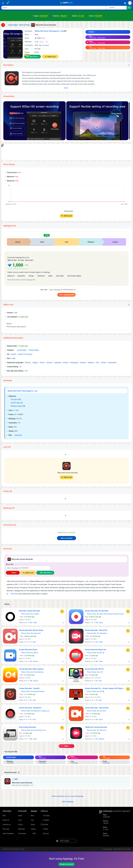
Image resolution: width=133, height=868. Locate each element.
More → (66, 746)
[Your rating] (43, 42)
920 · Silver (98, 622)
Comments (22, 833)
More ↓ (67, 88)
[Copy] (129, 65)
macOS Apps (14, 403)
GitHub (44, 824)
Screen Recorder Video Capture (31, 669)
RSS (33, 833)
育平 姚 (102, 652)
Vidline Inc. (103, 730)
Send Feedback (8, 833)
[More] (63, 622)
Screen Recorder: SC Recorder (97, 611)
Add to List (51, 57)
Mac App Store (32, 57)
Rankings (21, 829)
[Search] (54, 8)
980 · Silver (32, 739)
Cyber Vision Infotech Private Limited (111, 614)
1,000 (40, 38)
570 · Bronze (33, 661)
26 (15, 414)
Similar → (91, 32)
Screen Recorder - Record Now (97, 708)
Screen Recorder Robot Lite (96, 649)
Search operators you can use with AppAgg (67, 796)
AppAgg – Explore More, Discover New (119, 849)
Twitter (44, 829)
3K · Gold (98, 681)
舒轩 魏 (102, 691)
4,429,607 (44, 16)
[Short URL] (70, 289)
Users (20, 815)
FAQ (4, 815)
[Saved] (8, 3)
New (32, 815)
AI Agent (36, 614)
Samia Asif (37, 633)
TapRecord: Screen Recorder (96, 727)
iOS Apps (13, 399)
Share (13, 572)
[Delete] (19, 772)
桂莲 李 (36, 652)
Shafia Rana (103, 633)
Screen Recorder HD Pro (94, 669)
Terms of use (7, 849)
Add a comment (44, 45)
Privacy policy (16, 849)
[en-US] (68, 841)
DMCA (23, 849)
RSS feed (13, 594)
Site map (6, 829)
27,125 (81, 16)
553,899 (98, 16)
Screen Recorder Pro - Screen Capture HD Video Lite (105, 688)
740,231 (64, 16)
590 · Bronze (33, 681)
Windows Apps (15, 406)
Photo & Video (25, 614)
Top (32, 820)
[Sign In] (130, 3)
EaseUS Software (39, 691)
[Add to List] (62, 611)
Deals (33, 824)
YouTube (45, 815)
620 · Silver (32, 622)
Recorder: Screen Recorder (30, 611)
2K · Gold (32, 700)
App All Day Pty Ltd (40, 730)
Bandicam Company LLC (42, 711)
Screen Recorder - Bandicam (30, 708)
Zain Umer (103, 711)
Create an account (66, 864)
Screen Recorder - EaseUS (29, 688)
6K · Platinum (99, 739)
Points (20, 824)
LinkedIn (45, 820)
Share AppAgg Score (66, 294)
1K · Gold (32, 642)
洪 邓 (101, 672)
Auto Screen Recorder (28, 727)
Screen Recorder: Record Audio (31, 630)
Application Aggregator (122, 811)
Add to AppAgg (66, 801)
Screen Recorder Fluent (28, 649)
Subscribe (17, 435)
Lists (20, 820)
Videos (33, 829)
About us (6, 820)
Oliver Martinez (38, 672)
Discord (45, 833)
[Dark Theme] (125, 3)
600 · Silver (98, 661)
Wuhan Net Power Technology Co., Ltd (22, 391)
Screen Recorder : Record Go (96, 630)
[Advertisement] (66, 152)
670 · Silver (98, 642)
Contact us (7, 824)
